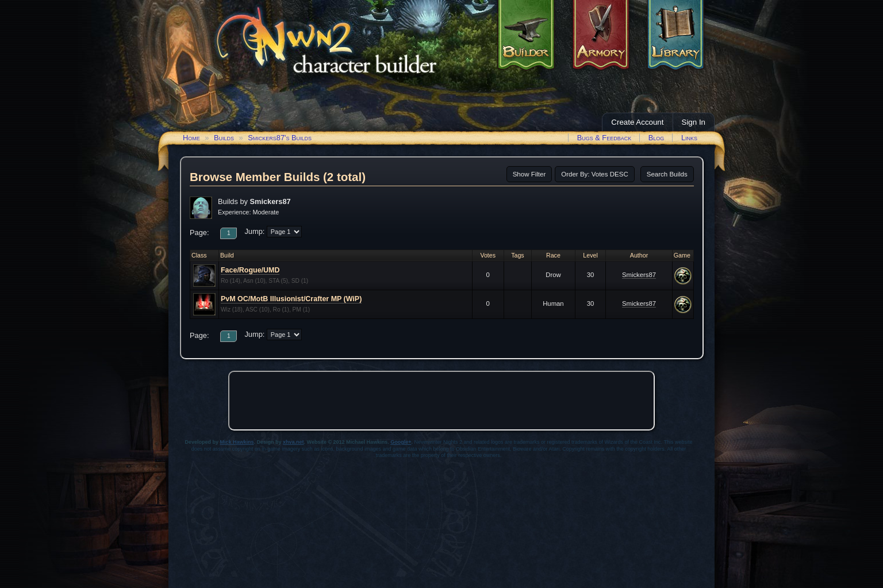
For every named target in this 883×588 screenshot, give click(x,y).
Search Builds (667, 174)
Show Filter (529, 174)
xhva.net (293, 442)
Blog (657, 138)
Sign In (694, 122)
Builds (224, 138)
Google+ (401, 442)
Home (191, 138)
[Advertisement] (441, 401)
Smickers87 (639, 275)
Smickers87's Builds (280, 138)
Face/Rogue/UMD (250, 270)
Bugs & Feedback (604, 138)
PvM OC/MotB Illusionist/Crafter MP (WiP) (291, 299)
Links (689, 138)
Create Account (637, 122)
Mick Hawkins (237, 442)
